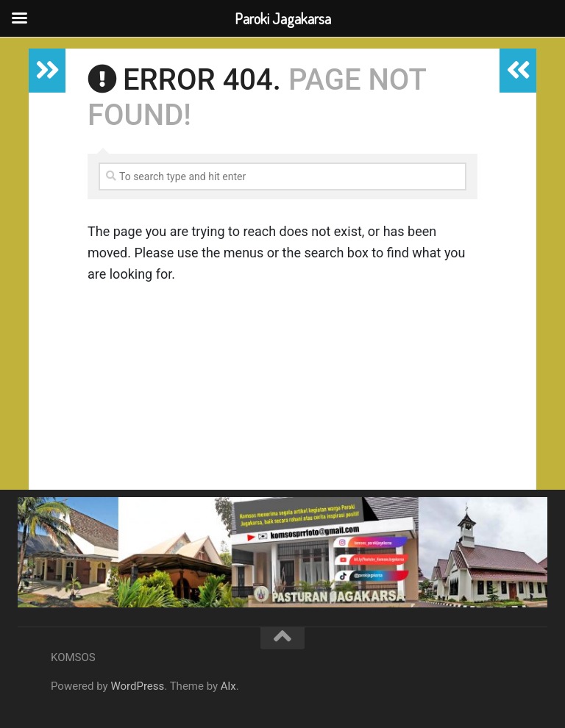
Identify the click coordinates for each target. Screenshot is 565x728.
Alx (228, 686)
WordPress (137, 686)
